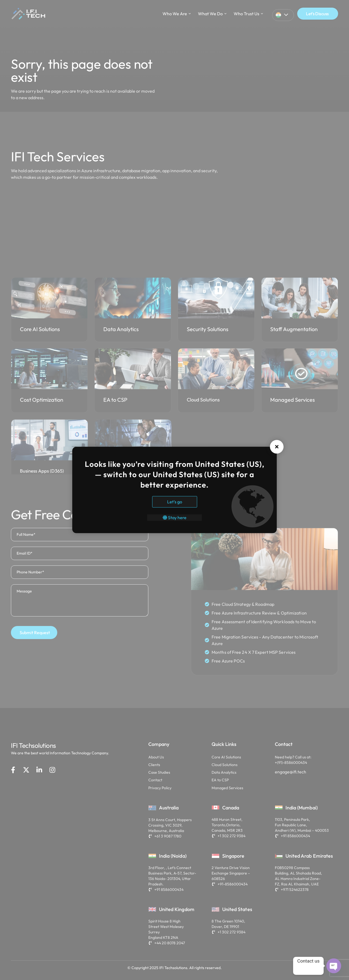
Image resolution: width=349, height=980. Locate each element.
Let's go (175, 502)
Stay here (175, 518)
